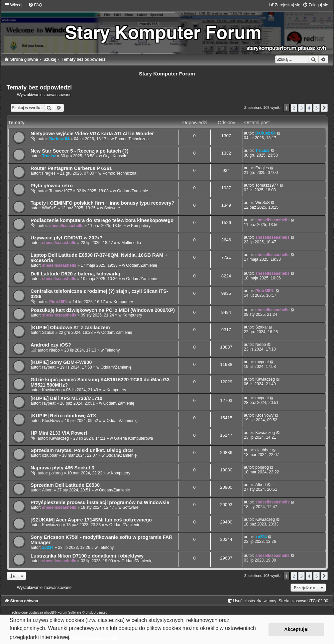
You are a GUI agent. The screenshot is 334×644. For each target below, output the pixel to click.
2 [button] (294, 108)
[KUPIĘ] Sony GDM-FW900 (61, 362)
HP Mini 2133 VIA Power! (59, 433)
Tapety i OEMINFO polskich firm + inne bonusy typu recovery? (103, 203)
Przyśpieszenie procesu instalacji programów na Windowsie (100, 502)
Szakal (48, 333)
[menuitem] (35, 5)
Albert (47, 490)
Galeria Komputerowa (134, 438)
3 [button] (301, 108)
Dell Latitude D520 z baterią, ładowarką (76, 274)
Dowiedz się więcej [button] (96, 637)
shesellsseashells (66, 226)
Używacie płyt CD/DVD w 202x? (67, 238)
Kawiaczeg (52, 390)
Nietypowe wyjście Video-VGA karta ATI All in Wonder (92, 134)
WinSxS (49, 208)
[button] (324, 108)
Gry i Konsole (115, 156)
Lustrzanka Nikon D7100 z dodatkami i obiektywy (87, 556)
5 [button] (316, 108)
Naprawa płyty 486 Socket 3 (63, 468)
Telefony (112, 350)
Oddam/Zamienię (133, 191)
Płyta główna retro (52, 186)
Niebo (54, 350)
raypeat (49, 367)
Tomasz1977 (61, 191)
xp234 (48, 548)
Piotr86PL (59, 302)
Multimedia (131, 243)
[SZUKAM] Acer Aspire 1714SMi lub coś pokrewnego (91, 520)
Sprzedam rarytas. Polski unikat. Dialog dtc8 (82, 450)
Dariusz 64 (59, 139)
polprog (56, 473)
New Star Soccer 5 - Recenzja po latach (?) (80, 151)
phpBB (49, 612)
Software (112, 208)
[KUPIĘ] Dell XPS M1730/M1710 (67, 398)
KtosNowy (51, 421)
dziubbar (50, 455)
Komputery (141, 226)
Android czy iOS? (51, 345)
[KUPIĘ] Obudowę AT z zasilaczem (70, 328)
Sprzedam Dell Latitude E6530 (65, 485)
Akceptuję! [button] (297, 629)
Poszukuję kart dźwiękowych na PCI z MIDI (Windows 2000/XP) (103, 310)
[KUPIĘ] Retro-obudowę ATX (64, 416)
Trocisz (49, 156)
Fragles (49, 173)
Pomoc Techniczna (132, 139)
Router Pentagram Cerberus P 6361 (71, 168)
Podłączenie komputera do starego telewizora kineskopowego (102, 220)
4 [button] (309, 108)
